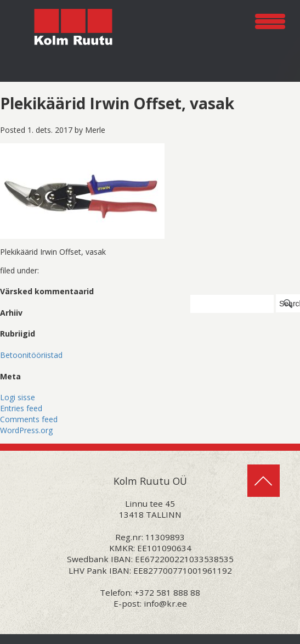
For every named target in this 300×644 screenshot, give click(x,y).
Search (290, 304)
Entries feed (21, 408)
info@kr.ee (165, 603)
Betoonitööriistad (31, 355)
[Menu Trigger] (270, 19)
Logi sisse (18, 397)
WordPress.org (26, 430)
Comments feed (29, 419)
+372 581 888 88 (167, 592)
